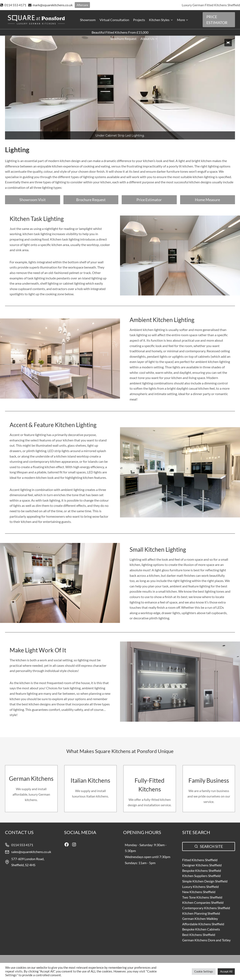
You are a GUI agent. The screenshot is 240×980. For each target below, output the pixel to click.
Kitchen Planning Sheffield (201, 913)
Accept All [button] (226, 971)
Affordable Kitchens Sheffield (203, 924)
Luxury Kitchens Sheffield (200, 887)
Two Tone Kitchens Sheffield (202, 897)
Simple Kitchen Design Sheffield (205, 881)
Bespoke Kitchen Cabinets (201, 929)
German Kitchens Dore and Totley (206, 940)
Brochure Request (124, 39)
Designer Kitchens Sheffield (202, 865)
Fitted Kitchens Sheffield (200, 860)
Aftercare (82, 5)
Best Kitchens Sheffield (199, 935)
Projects (139, 20)
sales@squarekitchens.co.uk (31, 852)
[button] (228, 43)
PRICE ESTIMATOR (217, 20)
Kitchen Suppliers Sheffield (201, 876)
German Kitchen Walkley (200, 919)
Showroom (88, 20)
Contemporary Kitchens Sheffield (206, 908)
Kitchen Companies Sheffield (203, 902)
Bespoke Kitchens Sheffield (202, 870)
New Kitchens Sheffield (199, 892)
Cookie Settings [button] (204, 971)
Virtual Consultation (114, 20)
